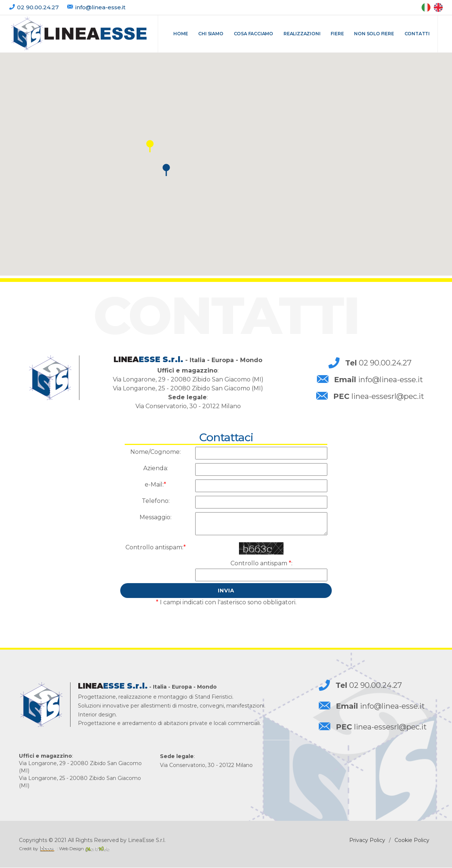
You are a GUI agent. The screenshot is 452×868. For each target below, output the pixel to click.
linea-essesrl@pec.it (379, 396)
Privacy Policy (367, 840)
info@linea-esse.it (100, 7)
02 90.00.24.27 (39, 7)
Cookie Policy (412, 840)
